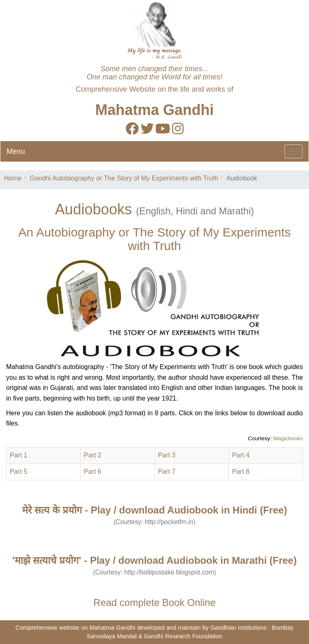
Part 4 (241, 455)
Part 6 (93, 472)
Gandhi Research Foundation (183, 636)
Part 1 (19, 455)
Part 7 (167, 472)
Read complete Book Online (155, 602)
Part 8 (241, 472)
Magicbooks (288, 438)
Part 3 (167, 455)
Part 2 (93, 455)
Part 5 (19, 472)
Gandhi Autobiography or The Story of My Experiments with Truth (124, 178)
